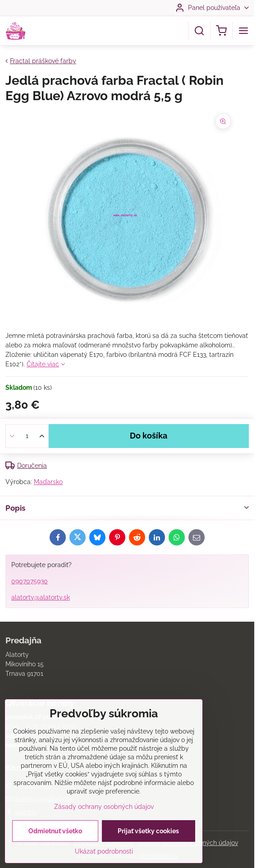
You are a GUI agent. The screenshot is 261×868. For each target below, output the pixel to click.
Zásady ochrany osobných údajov (104, 808)
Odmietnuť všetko (55, 833)
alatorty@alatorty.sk (41, 597)
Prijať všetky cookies (148, 833)
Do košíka (149, 436)
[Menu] (243, 31)
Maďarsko (48, 482)
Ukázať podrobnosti (104, 853)
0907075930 (30, 581)
